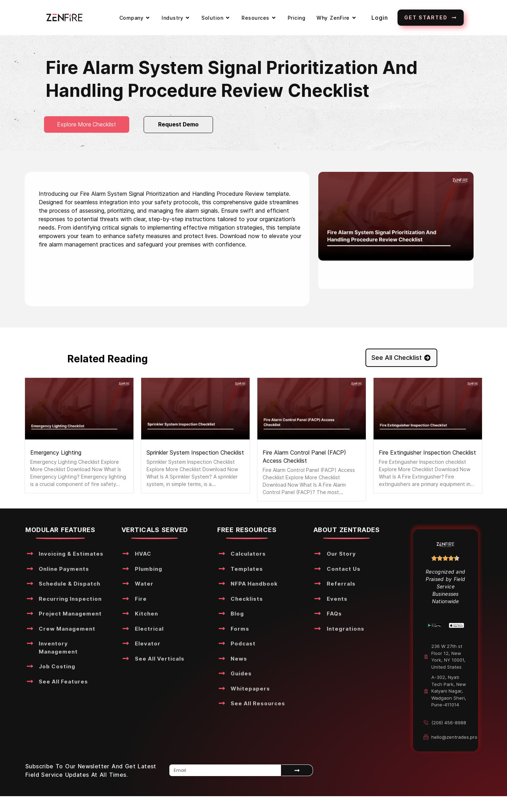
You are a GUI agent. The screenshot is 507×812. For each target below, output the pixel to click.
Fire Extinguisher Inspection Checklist (427, 452)
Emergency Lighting (56, 452)
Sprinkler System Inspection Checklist (195, 452)
